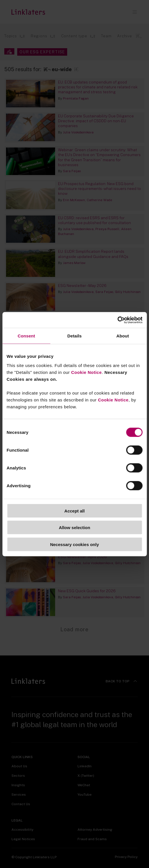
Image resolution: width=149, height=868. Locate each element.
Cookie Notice (87, 372)
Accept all (74, 511)
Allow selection (74, 528)
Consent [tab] (26, 336)
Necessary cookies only (74, 544)
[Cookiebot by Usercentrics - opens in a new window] (117, 320)
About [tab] (123, 336)
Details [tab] (75, 336)
